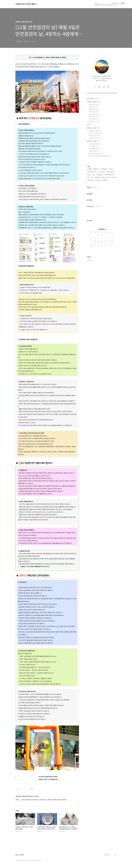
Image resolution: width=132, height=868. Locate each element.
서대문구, (111, 169)
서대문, (89, 175)
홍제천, (114, 177)
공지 (89, 125)
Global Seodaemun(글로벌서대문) (100, 156)
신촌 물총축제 (94, 149)
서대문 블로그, (100, 175)
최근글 (89, 187)
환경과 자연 (94, 107)
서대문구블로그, (111, 172)
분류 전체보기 (93, 99)
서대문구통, (104, 169)
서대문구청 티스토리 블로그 (26, 4)
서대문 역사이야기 (95, 138)
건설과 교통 (94, 114)
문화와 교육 (94, 105)
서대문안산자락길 (95, 144)
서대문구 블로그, (91, 172)
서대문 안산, (99, 180)
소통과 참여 (94, 121)
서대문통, (105, 180)
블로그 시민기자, (107, 177)
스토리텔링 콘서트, (110, 175)
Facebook (90, 206)
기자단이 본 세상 (96, 133)
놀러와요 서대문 (93, 141)
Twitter (98, 206)
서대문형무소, (97, 169)
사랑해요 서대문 (94, 102)
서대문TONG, (91, 180)
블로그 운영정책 (20, 855)
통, (98, 172)
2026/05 (102, 229)
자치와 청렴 (94, 117)
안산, (92, 177)
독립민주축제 (94, 151)
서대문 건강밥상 (95, 136)
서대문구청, (102, 172)
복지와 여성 (94, 112)
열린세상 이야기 (95, 131)
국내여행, (89, 169)
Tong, (93, 175)
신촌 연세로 (94, 146)
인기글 (95, 187)
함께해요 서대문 (94, 128)
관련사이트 (107, 855)
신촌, (88, 177)
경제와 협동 (94, 109)
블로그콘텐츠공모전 (96, 153)
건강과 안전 (94, 119)
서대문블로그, (98, 177)
